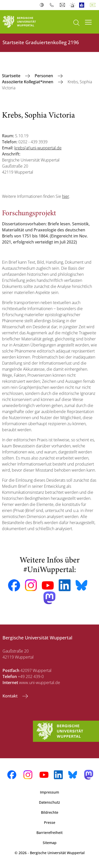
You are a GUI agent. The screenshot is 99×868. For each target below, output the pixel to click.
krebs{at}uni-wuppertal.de (38, 148)
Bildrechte (50, 812)
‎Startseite (12, 76)
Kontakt (11, 696)
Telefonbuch (53, 5)
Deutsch (94, 5)
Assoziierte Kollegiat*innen (28, 82)
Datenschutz (49, 802)
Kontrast (43, 5)
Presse (50, 822)
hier (66, 196)
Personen (44, 76)
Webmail (63, 5)
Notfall (73, 5)
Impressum (49, 792)
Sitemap (50, 843)
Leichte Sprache (83, 5)
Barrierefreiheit (49, 833)
